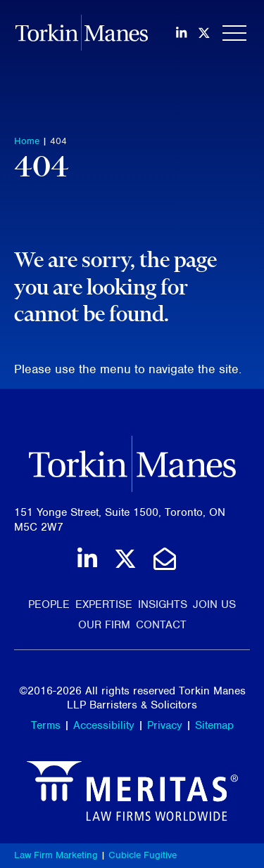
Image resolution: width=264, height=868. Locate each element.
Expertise (104, 604)
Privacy (165, 725)
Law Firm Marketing (56, 855)
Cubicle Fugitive (143, 855)
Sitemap (214, 725)
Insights (163, 604)
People (49, 604)
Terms (46, 725)
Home (27, 141)
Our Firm (104, 625)
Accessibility (104, 725)
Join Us (214, 604)
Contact (161, 625)
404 (58, 141)
